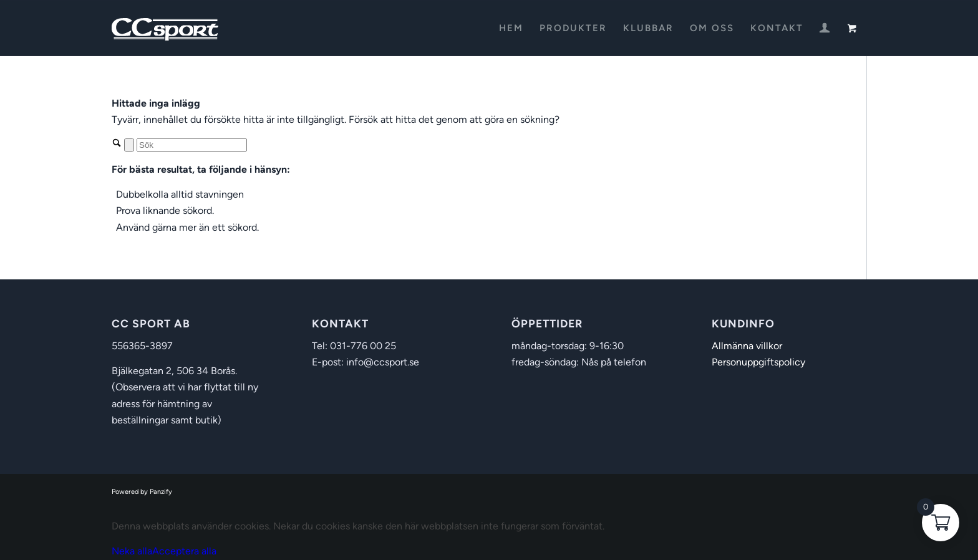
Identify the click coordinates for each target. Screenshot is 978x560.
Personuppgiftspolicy (758, 362)
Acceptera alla (184, 551)
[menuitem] (511, 28)
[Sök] (192, 145)
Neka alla (132, 551)
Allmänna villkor (747, 346)
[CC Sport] (165, 28)
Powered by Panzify (142, 492)
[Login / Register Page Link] (825, 29)
